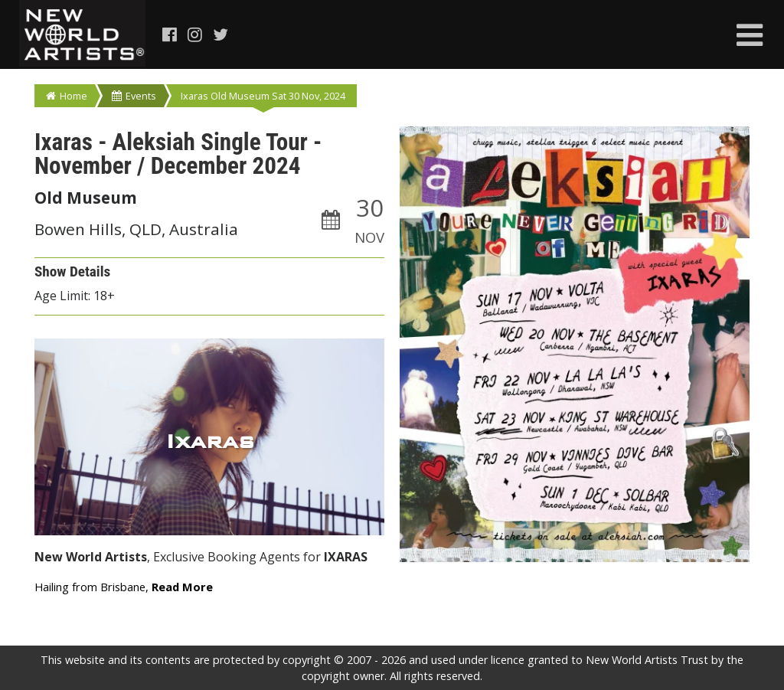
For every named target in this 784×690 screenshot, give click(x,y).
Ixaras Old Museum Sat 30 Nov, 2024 (263, 96)
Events (134, 96)
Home (67, 96)
